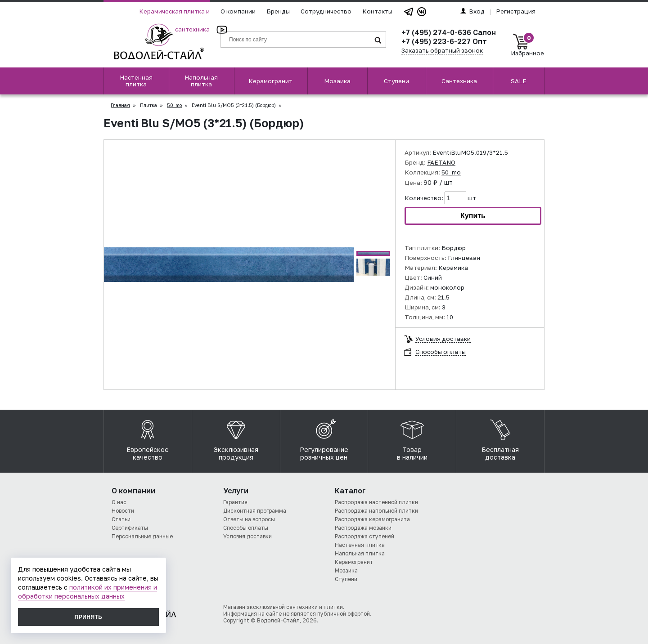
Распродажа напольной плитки (376, 511)
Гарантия (235, 502)
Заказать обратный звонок (442, 50)
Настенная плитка (136, 81)
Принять (89, 617)
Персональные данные (142, 536)
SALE (519, 81)
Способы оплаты (441, 352)
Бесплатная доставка (500, 438)
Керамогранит (270, 81)
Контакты (377, 11)
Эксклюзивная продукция (236, 438)
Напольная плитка (201, 81)
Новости (123, 511)
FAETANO (441, 162)
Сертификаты (130, 528)
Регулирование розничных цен (324, 438)
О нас (119, 502)
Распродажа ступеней (364, 536)
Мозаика (337, 81)
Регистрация (516, 11)
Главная (120, 105)
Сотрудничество (326, 11)
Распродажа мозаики (363, 528)
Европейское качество (148, 438)
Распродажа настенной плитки (376, 502)
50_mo (174, 105)
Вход (472, 11)
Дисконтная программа (255, 511)
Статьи (121, 519)
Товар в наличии (412, 438)
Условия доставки (443, 339)
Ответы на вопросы (249, 519)
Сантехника (459, 81)
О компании (238, 11)
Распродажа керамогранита (372, 519)
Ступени (396, 81)
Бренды (278, 11)
